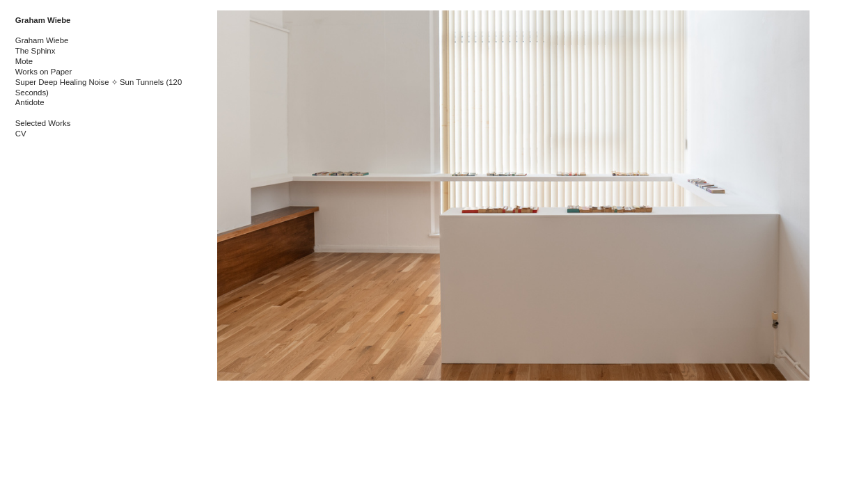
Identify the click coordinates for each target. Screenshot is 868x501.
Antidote (30, 102)
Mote (24, 61)
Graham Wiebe (43, 20)
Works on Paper (44, 72)
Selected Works (43, 123)
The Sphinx (35, 51)
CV (21, 134)
